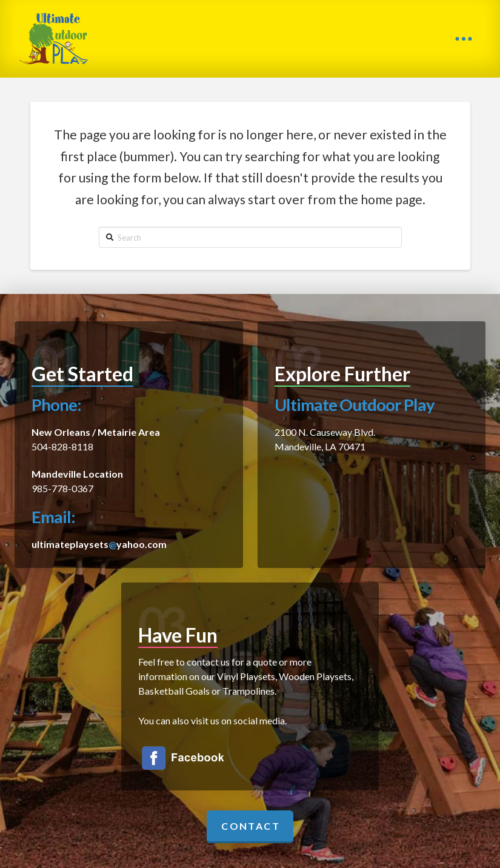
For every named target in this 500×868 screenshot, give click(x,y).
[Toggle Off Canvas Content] (464, 39)
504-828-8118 (62, 446)
